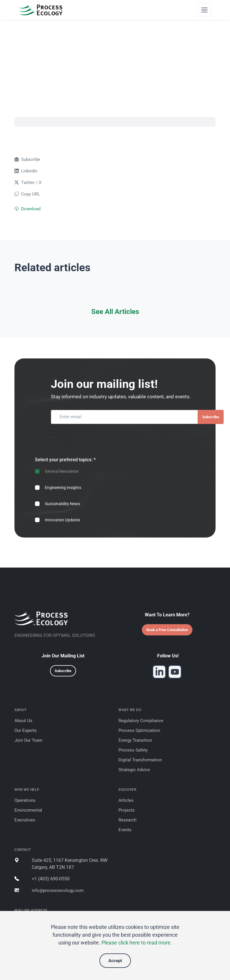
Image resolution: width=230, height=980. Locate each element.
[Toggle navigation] (204, 10)
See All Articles (115, 312)
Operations (25, 800)
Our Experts (26, 730)
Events (125, 830)
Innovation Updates (62, 520)
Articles (126, 800)
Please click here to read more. (137, 943)
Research (127, 820)
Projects (127, 810)
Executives (25, 820)
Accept (115, 961)
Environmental (28, 810)
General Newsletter (62, 471)
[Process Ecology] (41, 10)
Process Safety (133, 750)
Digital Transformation (140, 760)
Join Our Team (28, 740)
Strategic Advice (134, 770)
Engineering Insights (63, 488)
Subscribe (211, 417)
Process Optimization (139, 730)
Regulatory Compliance (141, 721)
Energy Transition (135, 740)
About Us (23, 721)
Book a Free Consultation (167, 630)
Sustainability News (62, 504)
